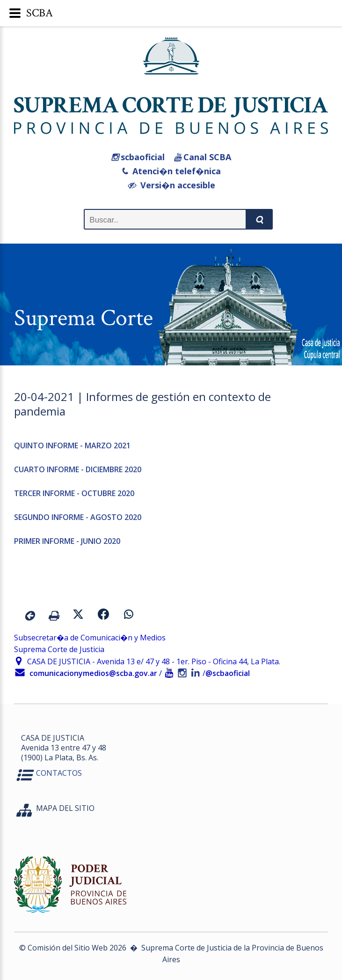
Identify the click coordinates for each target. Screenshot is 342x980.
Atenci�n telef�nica (171, 171)
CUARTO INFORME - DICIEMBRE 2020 (78, 469)
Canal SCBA (203, 157)
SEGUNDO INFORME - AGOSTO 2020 (78, 517)
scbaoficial (138, 157)
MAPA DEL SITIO (65, 808)
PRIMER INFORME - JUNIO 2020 (67, 541)
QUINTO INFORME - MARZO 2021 (72, 445)
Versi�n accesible (171, 185)
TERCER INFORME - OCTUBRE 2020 (74, 493)
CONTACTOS (59, 773)
